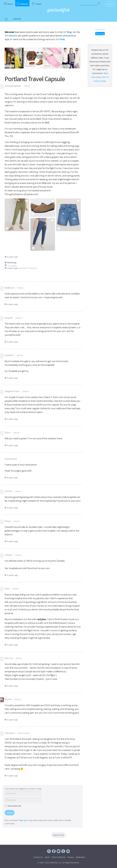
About (47, 857)
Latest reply (13, 268)
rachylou (9, 355)
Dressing (100, 34)
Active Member (24, 733)
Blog (69, 32)
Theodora (10, 733)
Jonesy (8, 491)
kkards (8, 699)
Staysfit (9, 318)
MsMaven (10, 288)
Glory (8, 432)
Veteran (27, 86)
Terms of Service (58, 857)
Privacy (71, 857)
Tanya (8, 521)
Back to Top (59, 835)
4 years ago (11, 257)
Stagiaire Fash (12, 391)
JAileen (9, 555)
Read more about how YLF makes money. (100, 77)
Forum (12, 36)
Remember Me (13, 806)
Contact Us (38, 857)
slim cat (9, 658)
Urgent (17, 19)
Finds (62, 39)
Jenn (7, 589)
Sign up (22, 820)
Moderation (80, 857)
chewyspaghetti (13, 86)
